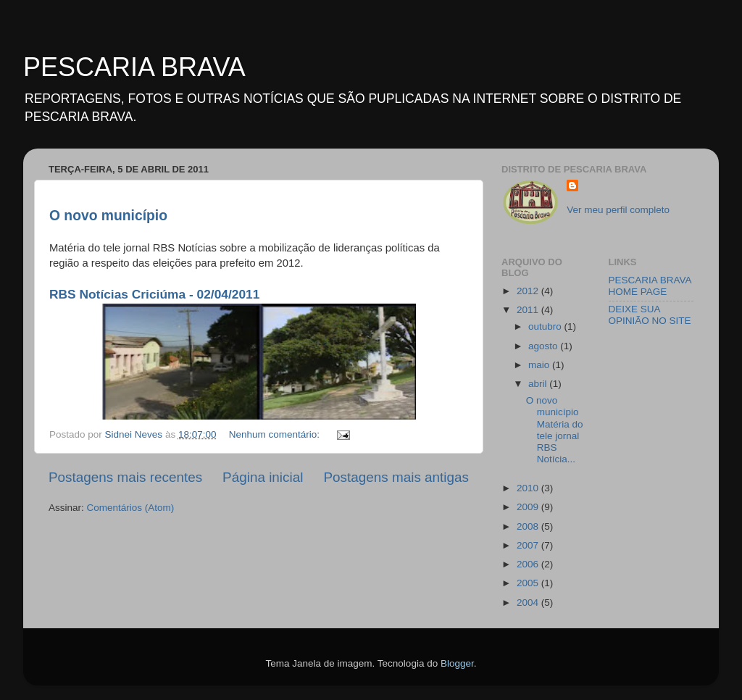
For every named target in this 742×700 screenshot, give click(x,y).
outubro (546, 326)
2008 (529, 526)
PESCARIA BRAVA (134, 67)
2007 (529, 545)
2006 (529, 564)
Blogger (457, 663)
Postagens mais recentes (125, 477)
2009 (529, 507)
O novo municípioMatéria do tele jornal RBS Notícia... (555, 430)
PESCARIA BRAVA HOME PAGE (650, 286)
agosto (544, 346)
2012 (529, 291)
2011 (529, 310)
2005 (529, 583)
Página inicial (263, 477)
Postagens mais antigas (396, 477)
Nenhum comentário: (276, 434)
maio (540, 365)
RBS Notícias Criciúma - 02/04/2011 (154, 294)
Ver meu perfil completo (618, 210)
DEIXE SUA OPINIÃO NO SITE (650, 315)
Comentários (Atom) (131, 508)
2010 (529, 488)
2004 (529, 603)
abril (539, 384)
